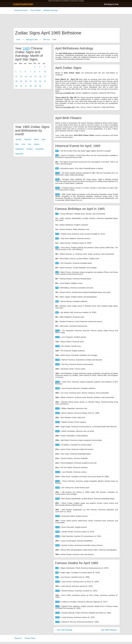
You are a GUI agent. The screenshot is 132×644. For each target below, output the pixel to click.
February (28, 139)
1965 (26, 48)
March (36, 139)
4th (57, 151)
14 (31, 76)
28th (57, 194)
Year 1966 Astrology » (109, 630)
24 (45, 81)
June (23, 144)
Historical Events (21, 10)
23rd (57, 481)
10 (45, 72)
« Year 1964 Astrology (64, 630)
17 (45, 76)
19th (57, 422)
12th (57, 346)
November (40, 149)
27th (57, 527)
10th (57, 331)
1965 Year (46, 40)
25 (16, 86)
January (18, 139)
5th (57, 263)
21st (57, 445)
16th (57, 388)
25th (57, 179)
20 (26, 81)
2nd (57, 234)
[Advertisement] (66, 21)
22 (35, 81)
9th (57, 168)
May (17, 144)
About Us (18, 638)
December (19, 154)
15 (35, 76)
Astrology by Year (111, 4)
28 (31, 86)
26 (21, 86)
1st (57, 214)
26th (57, 188)
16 (40, 76)
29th (57, 536)
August (37, 144)
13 (26, 76)
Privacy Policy (30, 638)
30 (40, 86)
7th (57, 288)
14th (57, 364)
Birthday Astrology (51, 10)
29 (35, 86)
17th (57, 408)
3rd (57, 238)
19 (21, 81)
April (43, 139)
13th (57, 360)
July (30, 144)
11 (16, 76)
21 (31, 81)
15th (57, 382)
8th (57, 301)
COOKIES (81, 1)
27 (26, 86)
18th (57, 413)
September (20, 149)
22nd (58, 472)
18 (16, 81)
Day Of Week (36, 10)
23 (40, 81)
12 (21, 76)
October (30, 149)
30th (57, 545)
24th (57, 488)
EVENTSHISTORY (23, 4)
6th (57, 155)
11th (57, 173)
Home (18, 40)
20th (57, 431)
